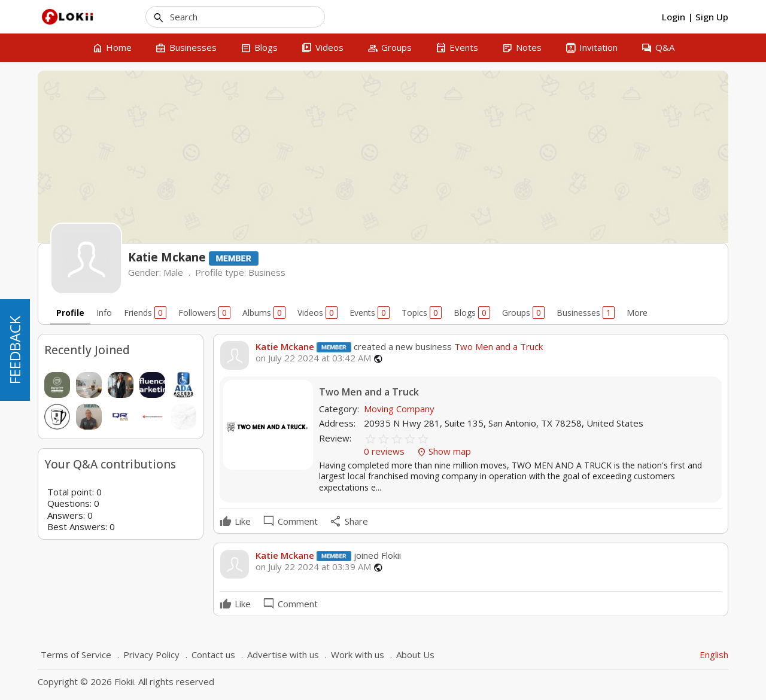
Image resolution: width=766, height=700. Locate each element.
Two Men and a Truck (497, 346)
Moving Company (399, 409)
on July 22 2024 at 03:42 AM (313, 358)
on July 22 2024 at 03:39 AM (313, 567)
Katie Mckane (285, 346)
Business (267, 272)
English (714, 655)
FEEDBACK (15, 350)
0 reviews (385, 451)
